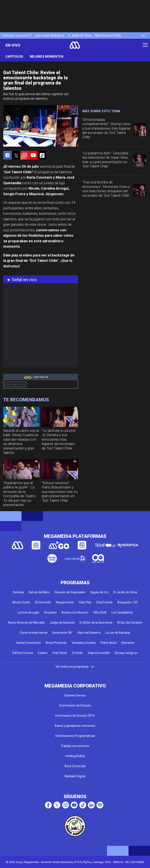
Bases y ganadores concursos (75, 726)
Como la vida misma (34, 633)
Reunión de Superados (70, 592)
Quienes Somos (75, 695)
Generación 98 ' (62, 633)
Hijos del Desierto (89, 633)
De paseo (50, 612)
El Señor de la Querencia (96, 623)
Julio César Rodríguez (50, 35)
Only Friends (104, 602)
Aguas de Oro (99, 592)
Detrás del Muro (39, 592)
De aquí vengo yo (126, 653)
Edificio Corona (23, 653)
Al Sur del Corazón (130, 623)
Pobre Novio (109, 643)
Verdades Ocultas (84, 643)
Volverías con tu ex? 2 (17, 35)
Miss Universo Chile (108, 35)
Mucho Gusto (21, 602)
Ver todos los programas (75, 667)
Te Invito (77, 653)
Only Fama (60, 653)
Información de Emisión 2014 (75, 716)
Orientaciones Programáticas (75, 736)
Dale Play (85, 602)
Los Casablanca (122, 612)
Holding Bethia (75, 756)
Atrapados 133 (127, 602)
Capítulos (14, 57)
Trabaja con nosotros (75, 746)
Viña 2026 (100, 612)
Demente (128, 643)
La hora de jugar (28, 612)
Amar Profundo (56, 643)
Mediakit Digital (75, 776)
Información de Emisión (75, 705)
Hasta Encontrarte (28, 643)
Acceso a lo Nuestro (75, 612)
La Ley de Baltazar (118, 633)
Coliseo (43, 653)
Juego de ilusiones (62, 623)
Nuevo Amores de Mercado (26, 623)
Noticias (18, 592)
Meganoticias (65, 602)
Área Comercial (75, 766)
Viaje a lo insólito (99, 653)
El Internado (43, 602)
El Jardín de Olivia (80, 35)
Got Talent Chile (16, 384)
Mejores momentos (47, 57)
